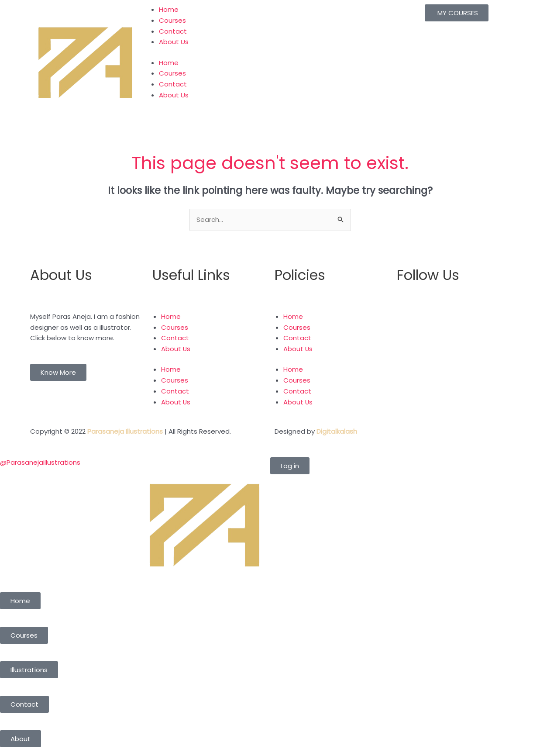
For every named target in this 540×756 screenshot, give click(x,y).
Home (169, 9)
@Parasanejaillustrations (40, 462)
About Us (174, 42)
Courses (172, 20)
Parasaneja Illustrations (125, 431)
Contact (173, 31)
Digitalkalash (337, 431)
